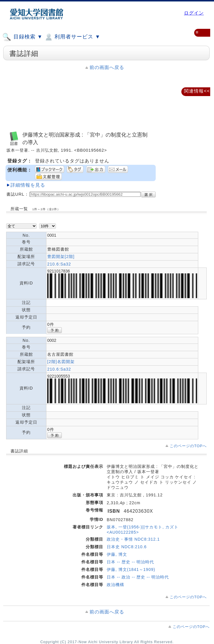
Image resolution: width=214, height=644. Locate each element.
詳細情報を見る (28, 185)
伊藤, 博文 (117, 554)
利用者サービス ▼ (72, 37)
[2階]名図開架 (61, 362)
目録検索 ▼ (22, 37)
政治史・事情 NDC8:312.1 (133, 539)
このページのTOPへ (188, 446)
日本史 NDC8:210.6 (127, 547)
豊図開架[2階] (61, 256)
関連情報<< (197, 91)
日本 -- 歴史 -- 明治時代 (130, 562)
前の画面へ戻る (107, 67)
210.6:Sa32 (59, 264)
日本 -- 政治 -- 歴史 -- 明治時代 (138, 577)
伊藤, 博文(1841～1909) (131, 569)
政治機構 (115, 585)
